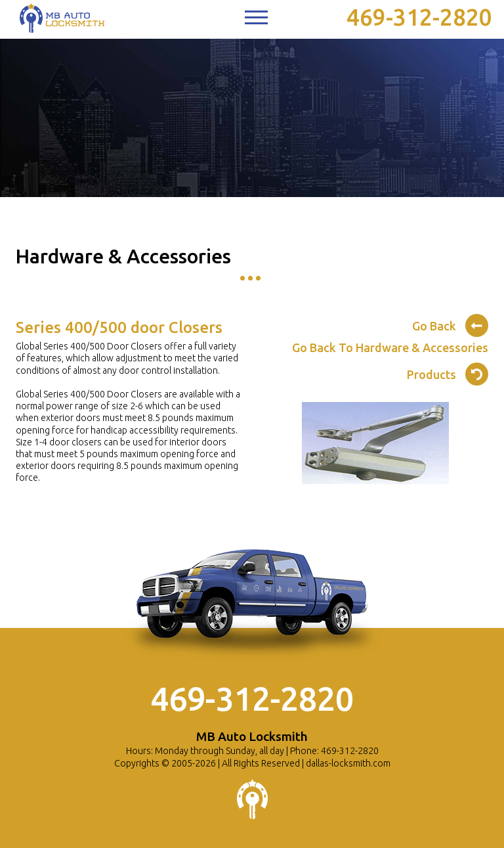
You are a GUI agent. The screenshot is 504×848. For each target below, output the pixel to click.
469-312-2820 (419, 17)
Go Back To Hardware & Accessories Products (390, 362)
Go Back (450, 324)
